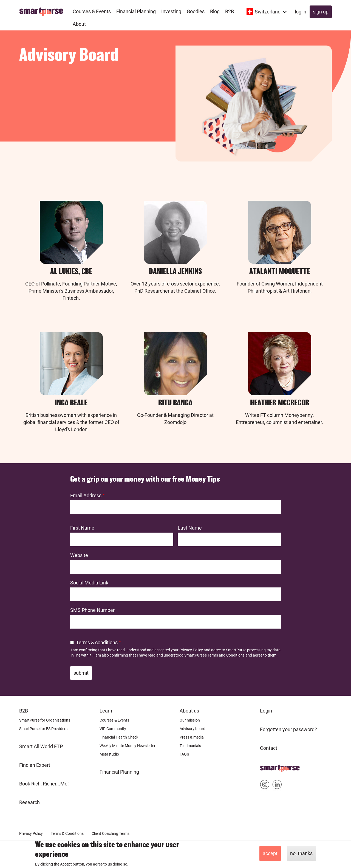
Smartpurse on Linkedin (277, 786)
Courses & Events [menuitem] (92, 11)
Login (266, 711)
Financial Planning (119, 772)
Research (29, 802)
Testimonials (190, 746)
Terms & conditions (97, 642)
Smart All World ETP (41, 746)
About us (189, 711)
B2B (24, 711)
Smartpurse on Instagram (265, 786)
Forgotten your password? (288, 729)
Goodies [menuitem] (196, 11)
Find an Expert (35, 765)
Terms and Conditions (226, 655)
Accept (270, 853)
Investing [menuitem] (171, 11)
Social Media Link (89, 583)
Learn (106, 711)
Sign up (321, 12)
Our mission (190, 720)
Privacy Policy (191, 650)
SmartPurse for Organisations (45, 720)
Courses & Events (114, 720)
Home (267, 767)
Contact (269, 748)
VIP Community (113, 729)
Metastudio (109, 754)
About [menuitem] (79, 24)
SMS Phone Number (92, 610)
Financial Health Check (119, 737)
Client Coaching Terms (111, 833)
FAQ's (184, 754)
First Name (82, 528)
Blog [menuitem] (215, 11)
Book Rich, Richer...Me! (44, 784)
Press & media (192, 737)
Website (79, 555)
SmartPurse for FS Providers (43, 729)
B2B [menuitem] (230, 11)
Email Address (86, 495)
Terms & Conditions (67, 833)
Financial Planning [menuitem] (136, 11)
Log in (301, 12)
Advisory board (193, 729)
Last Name (190, 528)
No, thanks (301, 853)
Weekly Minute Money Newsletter (128, 746)
